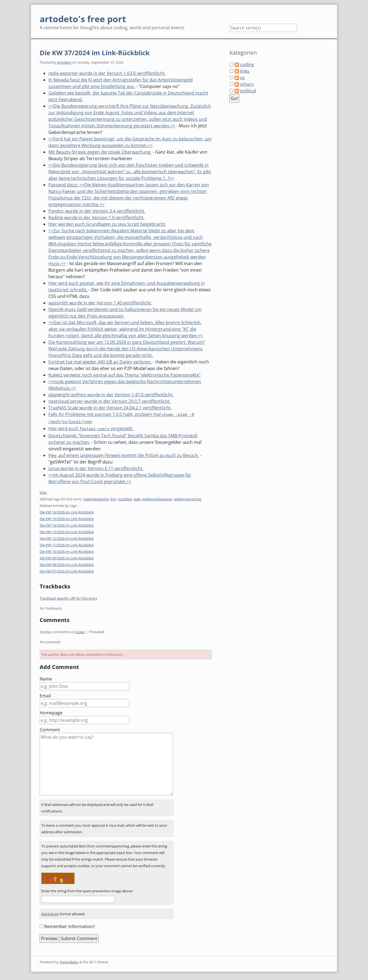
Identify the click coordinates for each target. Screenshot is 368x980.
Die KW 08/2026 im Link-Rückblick (67, 564)
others (247, 84)
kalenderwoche (96, 498)
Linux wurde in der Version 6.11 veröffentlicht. (96, 468)
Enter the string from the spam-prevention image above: (87, 890)
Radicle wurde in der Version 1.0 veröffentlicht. (97, 218)
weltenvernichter (188, 498)
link (113, 498)
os (243, 78)
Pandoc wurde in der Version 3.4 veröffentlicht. (97, 211)
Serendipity (69, 961)
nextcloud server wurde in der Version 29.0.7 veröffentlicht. (109, 401)
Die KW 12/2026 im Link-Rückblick (67, 538)
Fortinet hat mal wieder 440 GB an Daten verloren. (100, 362)
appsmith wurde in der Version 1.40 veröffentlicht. (100, 303)
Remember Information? (70, 926)
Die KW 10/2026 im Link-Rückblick (67, 551)
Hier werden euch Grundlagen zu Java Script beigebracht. (107, 224)
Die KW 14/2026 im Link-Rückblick (67, 524)
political (248, 91)
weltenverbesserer (157, 498)
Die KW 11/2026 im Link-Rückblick (67, 544)
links (43, 492)
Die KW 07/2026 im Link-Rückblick (67, 570)
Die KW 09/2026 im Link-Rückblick (67, 557)
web (137, 498)
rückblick (125, 498)
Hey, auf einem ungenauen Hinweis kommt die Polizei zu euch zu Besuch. (124, 454)
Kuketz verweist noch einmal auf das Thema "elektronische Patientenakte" (125, 375)
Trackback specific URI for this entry (68, 597)
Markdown (50, 913)
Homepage (51, 712)
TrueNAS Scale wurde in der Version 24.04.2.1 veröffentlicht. (110, 408)
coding (247, 64)
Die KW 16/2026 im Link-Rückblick (67, 511)
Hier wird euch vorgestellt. (91, 428)
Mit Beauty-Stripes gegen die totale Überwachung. (100, 152)
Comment (50, 729)
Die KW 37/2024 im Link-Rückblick (95, 53)
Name (46, 678)
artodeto (64, 62)
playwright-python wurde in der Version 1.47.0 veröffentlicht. (111, 395)
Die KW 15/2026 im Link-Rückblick (67, 518)
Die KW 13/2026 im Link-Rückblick (67, 531)
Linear (80, 631)
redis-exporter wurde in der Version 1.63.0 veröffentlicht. (107, 73)
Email (45, 695)
